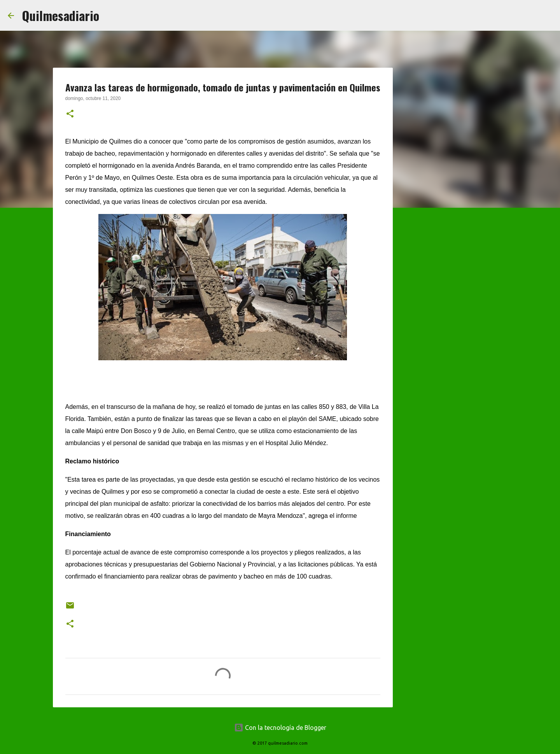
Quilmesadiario (60, 15)
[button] (70, 114)
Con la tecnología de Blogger (280, 728)
